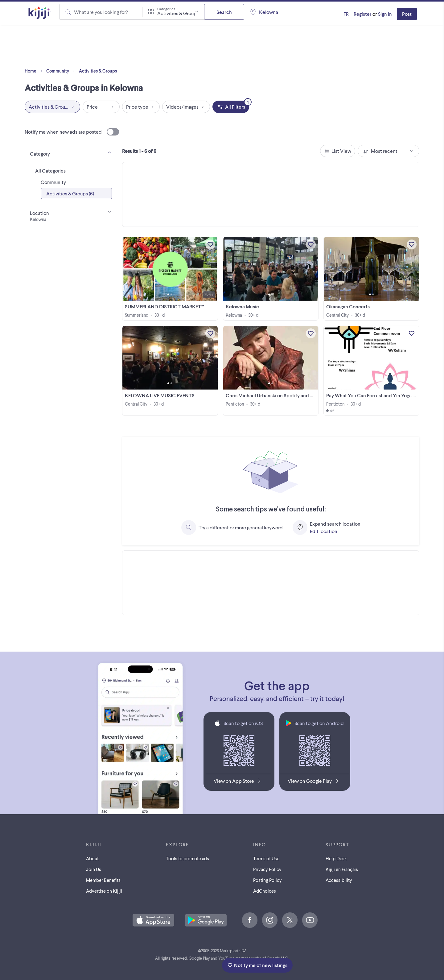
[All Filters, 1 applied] (231, 107)
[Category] (71, 152)
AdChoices (265, 891)
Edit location (324, 531)
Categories (166, 9)
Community (62, 71)
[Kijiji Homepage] (39, 13)
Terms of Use (266, 858)
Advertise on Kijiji (104, 891)
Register (362, 14)
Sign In (385, 14)
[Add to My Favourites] (210, 244)
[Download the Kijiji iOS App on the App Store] (239, 782)
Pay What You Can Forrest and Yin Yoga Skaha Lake (381, 395)
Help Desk (336, 858)
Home (35, 71)
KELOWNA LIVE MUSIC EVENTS (160, 395)
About (92, 858)
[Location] (71, 215)
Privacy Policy (267, 869)
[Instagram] (270, 920)
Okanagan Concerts (348, 306)
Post (407, 14)
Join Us (94, 869)
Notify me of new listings (257, 965)
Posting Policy (267, 880)
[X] (290, 920)
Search (224, 12)
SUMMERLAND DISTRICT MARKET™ (164, 306)
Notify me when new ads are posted (72, 132)
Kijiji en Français (342, 869)
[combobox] (173, 12)
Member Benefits (103, 880)
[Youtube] (310, 920)
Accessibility (339, 880)
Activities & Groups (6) (70, 193)
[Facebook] (250, 920)
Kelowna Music (242, 306)
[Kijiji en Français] (346, 14)
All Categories (50, 171)
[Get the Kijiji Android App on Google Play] (315, 782)
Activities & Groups (98, 71)
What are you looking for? (101, 12)
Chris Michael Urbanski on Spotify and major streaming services (295, 395)
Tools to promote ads (187, 858)
